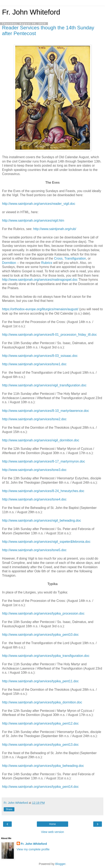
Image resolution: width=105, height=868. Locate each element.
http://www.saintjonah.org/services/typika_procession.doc (43, 613)
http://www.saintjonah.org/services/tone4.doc (34, 499)
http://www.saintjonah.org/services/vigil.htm (33, 220)
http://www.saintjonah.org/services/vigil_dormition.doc (41, 440)
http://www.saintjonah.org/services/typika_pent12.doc (40, 723)
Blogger (60, 864)
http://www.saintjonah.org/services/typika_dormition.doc (42, 702)
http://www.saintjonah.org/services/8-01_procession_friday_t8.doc (49, 335)
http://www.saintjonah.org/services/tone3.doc (34, 470)
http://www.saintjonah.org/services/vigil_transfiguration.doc (44, 385)
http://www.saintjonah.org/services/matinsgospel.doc (40, 280)
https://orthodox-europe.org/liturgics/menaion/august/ (40, 309)
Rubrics (47, 263)
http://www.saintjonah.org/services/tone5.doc (34, 550)
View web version (52, 832)
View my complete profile (33, 849)
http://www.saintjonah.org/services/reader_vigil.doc (39, 204)
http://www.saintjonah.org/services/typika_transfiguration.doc (46, 656)
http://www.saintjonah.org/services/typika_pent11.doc (40, 681)
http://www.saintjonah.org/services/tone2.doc (34, 419)
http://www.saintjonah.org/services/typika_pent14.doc (40, 787)
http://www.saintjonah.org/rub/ (55, 229)
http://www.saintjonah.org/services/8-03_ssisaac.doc (40, 356)
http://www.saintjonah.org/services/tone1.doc (34, 364)
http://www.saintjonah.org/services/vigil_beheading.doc (42, 520)
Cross (58, 258)
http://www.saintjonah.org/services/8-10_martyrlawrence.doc (45, 411)
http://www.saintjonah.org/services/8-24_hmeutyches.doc (43, 491)
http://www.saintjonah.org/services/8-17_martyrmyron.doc (44, 461)
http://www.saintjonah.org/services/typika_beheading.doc (43, 766)
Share (9, 809)
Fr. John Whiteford (31, 12)
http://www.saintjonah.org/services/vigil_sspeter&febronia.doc (46, 542)
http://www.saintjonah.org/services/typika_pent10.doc (40, 635)
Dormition (9, 263)
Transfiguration (75, 258)
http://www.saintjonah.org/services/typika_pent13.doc (40, 745)
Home (52, 824)
